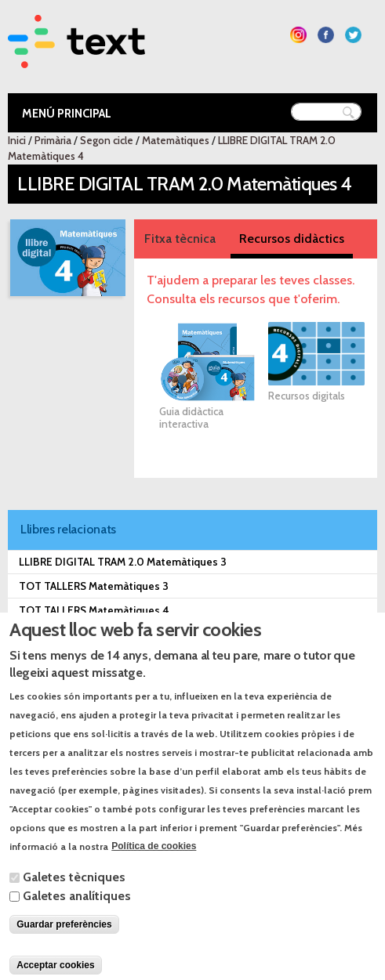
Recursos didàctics (292, 239)
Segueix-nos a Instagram (298, 35)
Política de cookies (154, 873)
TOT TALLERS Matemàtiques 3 (94, 586)
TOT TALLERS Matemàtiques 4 (94, 610)
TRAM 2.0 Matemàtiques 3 (84, 635)
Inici (17, 140)
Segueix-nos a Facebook (326, 35)
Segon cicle (107, 140)
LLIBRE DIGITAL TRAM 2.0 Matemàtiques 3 (123, 562)
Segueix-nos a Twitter (353, 35)
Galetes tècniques (74, 903)
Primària (53, 140)
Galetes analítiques (77, 922)
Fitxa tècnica (180, 239)
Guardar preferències (64, 950)
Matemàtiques (176, 140)
